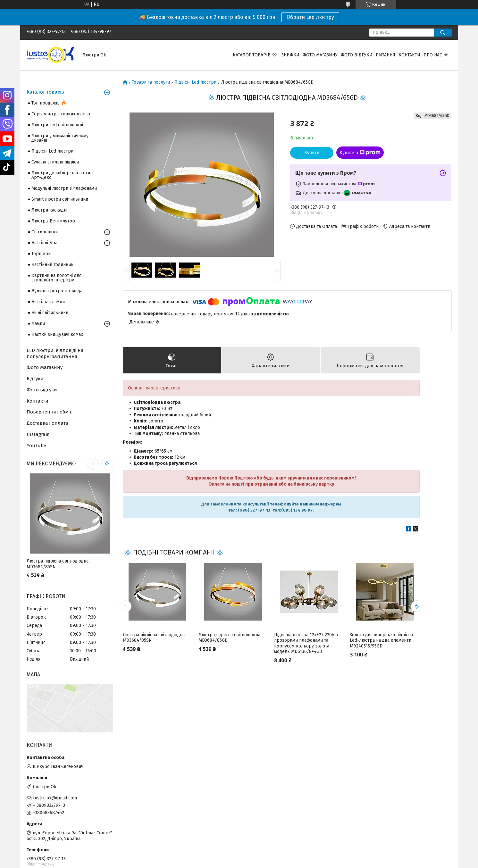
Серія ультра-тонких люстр (61, 114)
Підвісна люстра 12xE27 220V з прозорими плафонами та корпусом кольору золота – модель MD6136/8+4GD (306, 643)
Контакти (409, 55)
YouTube (36, 446)
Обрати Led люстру (310, 17)
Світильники (45, 232)
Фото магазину (320, 55)
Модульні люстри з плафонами (64, 188)
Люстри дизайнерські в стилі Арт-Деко (63, 175)
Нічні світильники (50, 313)
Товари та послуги (151, 82)
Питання (386, 55)
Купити (312, 153)
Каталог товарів (252, 55)
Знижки (290, 55)
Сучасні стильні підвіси (55, 162)
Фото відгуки (357, 55)
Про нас (433, 55)
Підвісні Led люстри (195, 82)
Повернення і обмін (50, 412)
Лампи (38, 324)
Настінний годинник (52, 265)
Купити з (360, 153)
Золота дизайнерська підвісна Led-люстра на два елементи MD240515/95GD (381, 640)
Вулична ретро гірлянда (57, 291)
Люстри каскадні (49, 210)
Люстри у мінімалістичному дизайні (60, 138)
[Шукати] (443, 33)
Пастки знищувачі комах (57, 334)
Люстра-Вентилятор (53, 221)
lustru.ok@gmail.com (55, 798)
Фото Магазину (45, 367)
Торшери (41, 254)
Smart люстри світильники (60, 199)
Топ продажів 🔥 (49, 103)
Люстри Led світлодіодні (57, 125)
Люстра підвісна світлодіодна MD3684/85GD (229, 638)
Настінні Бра (44, 243)
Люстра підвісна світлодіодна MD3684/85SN (154, 638)
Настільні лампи (48, 302)
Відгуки (35, 379)
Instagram (38, 434)
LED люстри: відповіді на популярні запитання (55, 353)
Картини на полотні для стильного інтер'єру (56, 278)
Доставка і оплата (47, 423)
